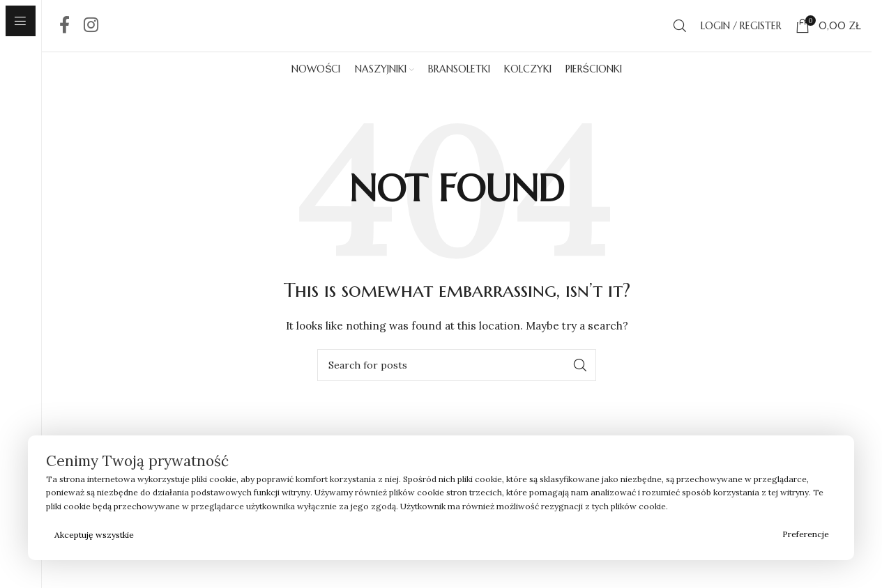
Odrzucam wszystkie (459, 535)
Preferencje (806, 534)
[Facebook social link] (64, 36)
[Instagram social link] (91, 36)
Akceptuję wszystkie (94, 535)
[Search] (680, 36)
